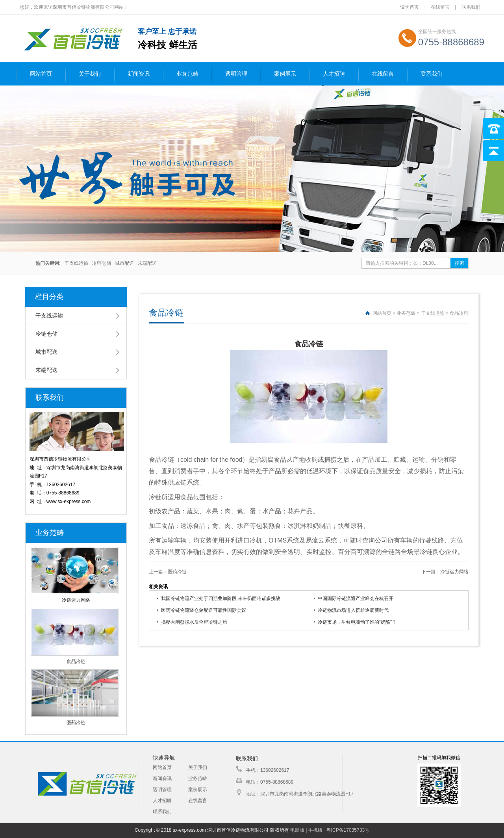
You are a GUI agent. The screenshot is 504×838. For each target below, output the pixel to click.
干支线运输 (76, 263)
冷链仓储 (102, 263)
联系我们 (471, 7)
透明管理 (236, 74)
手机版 (315, 830)
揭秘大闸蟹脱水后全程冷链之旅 (194, 622)
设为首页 (410, 7)
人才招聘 (334, 74)
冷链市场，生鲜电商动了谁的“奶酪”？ (357, 622)
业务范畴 (187, 74)
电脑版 (297, 830)
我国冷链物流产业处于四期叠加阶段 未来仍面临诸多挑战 (221, 598)
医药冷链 (76, 723)
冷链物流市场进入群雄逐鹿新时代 (353, 610)
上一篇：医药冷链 (168, 572)
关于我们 (90, 74)
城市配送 (124, 263)
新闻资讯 (139, 74)
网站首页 (41, 74)
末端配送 (147, 263)
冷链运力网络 (76, 600)
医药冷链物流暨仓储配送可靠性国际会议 (204, 610)
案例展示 (285, 74)
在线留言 (440, 7)
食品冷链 (76, 661)
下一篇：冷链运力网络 (445, 572)
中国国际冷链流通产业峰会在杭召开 (356, 598)
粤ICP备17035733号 (348, 830)
